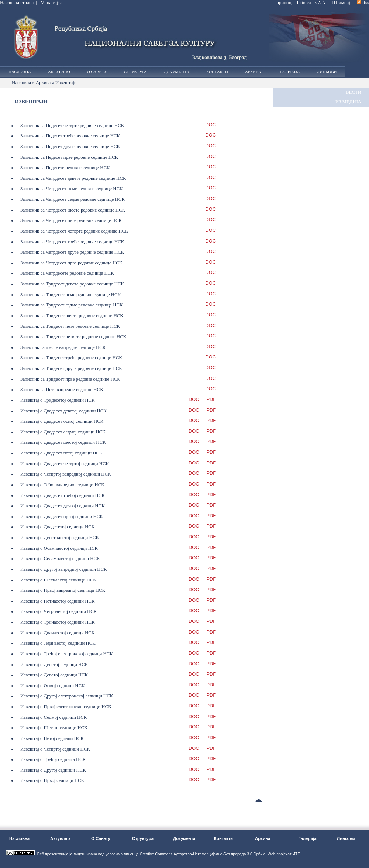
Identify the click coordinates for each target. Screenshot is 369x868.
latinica (304, 3)
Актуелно (59, 72)
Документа (177, 72)
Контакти (217, 72)
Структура (135, 72)
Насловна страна (17, 3)
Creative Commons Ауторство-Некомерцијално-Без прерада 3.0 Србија (203, 854)
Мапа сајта (51, 3)
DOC (211, 125)
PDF (211, 400)
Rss (366, 3)
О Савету (97, 72)
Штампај (341, 3)
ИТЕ (296, 854)
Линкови (327, 72)
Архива (253, 72)
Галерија (289, 72)
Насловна (20, 72)
